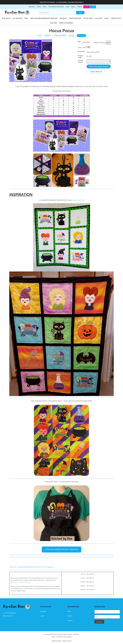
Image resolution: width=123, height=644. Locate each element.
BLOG (73, 7)
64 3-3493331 (11, 613)
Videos (80, 7)
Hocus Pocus (81, 36)
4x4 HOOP (99, 18)
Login (87, 7)
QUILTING (53, 23)
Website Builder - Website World (62, 641)
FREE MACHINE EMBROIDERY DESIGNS (44, 18)
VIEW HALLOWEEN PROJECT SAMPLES (61, 549)
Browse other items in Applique (43, 567)
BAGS (107, 18)
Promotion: (82, 51)
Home (39, 7)
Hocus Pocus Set (78, 200)
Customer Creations (56, 7)
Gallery (70, 621)
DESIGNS (32, 7)
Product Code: (81, 57)
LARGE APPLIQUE (75, 18)
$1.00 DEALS (6, 18)
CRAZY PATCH (116, 18)
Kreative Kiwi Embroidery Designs (62, 634)
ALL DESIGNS (18, 18)
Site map (76, 634)
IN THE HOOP (88, 18)
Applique (72, 36)
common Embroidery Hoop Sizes (21, 582)
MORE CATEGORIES (66, 23)
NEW (26, 18)
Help (69, 611)
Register (43, 611)
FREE (45, 7)
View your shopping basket (19, 567)
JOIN (93, 7)
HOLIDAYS (63, 18)
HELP (67, 7)
